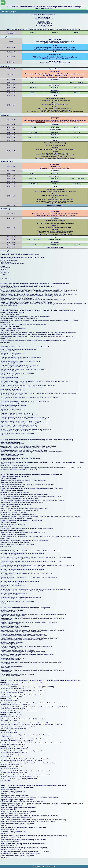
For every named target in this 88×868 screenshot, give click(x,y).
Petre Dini (57, 59)
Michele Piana (41, 122)
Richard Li (45, 168)
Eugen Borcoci (44, 49)
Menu (3, 3)
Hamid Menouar (41, 215)
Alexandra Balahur (34, 77)
